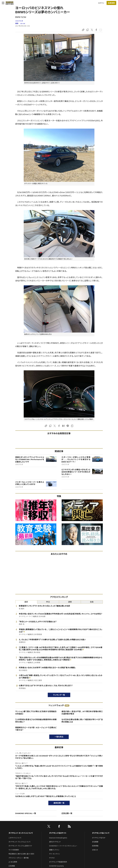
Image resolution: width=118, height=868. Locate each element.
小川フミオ (19, 21)
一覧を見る (59, 737)
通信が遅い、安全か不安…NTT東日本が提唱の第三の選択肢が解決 (82, 713)
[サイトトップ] (9, 3)
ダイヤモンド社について (101, 833)
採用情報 (95, 846)
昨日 (48, 602)
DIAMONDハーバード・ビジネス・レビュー (63, 846)
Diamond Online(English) (58, 838)
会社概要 (95, 842)
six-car (23, 23)
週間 (70, 602)
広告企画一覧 (67, 813)
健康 (17, 23)
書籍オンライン (54, 850)
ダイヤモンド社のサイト (58, 833)
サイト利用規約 (14, 850)
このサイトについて (15, 838)
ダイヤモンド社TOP (99, 838)
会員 (92, 602)
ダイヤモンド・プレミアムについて (20, 842)
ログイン (101, 3)
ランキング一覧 (59, 695)
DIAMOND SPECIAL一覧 (26, 813)
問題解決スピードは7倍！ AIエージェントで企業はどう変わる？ (36, 729)
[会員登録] (111, 3)
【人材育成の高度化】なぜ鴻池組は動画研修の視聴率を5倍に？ (36, 721)
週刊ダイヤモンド (55, 842)
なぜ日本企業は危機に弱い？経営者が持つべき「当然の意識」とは (82, 721)
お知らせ (95, 850)
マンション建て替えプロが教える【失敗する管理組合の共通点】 (36, 713)
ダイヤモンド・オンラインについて (21, 833)
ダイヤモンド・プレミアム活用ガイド (20, 846)
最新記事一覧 (59, 803)
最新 (26, 602)
